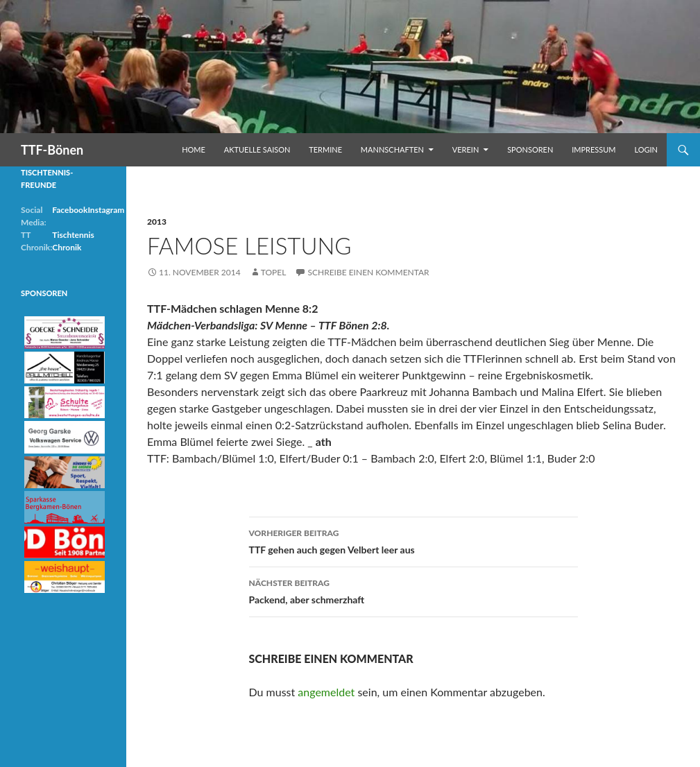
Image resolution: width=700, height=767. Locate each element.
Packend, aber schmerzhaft (413, 590)
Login (646, 149)
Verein (466, 149)
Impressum (594, 149)
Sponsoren (530, 149)
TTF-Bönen (52, 150)
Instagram (106, 210)
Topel (274, 272)
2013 (157, 222)
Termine (325, 149)
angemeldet (326, 692)
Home (194, 149)
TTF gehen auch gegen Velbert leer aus (413, 540)
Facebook (70, 210)
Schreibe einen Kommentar (368, 272)
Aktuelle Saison (257, 149)
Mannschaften (392, 149)
